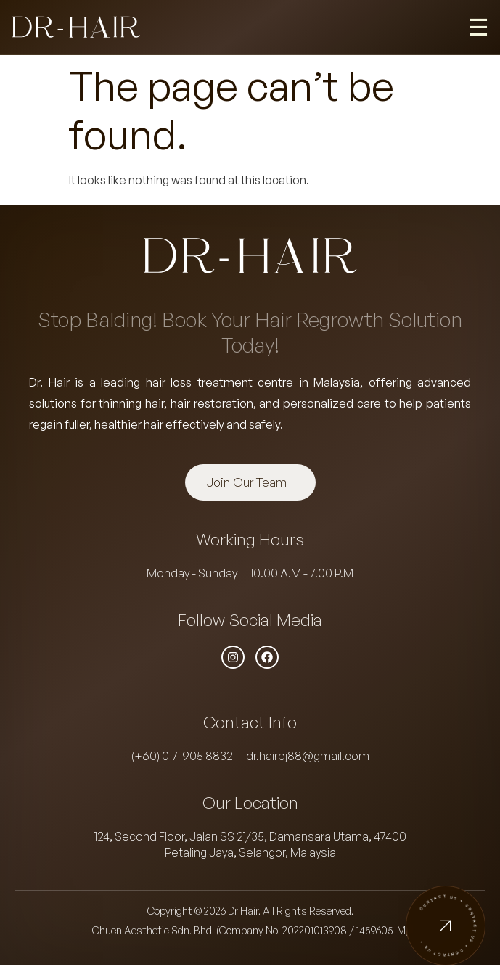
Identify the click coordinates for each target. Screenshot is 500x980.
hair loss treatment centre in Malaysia (253, 382)
